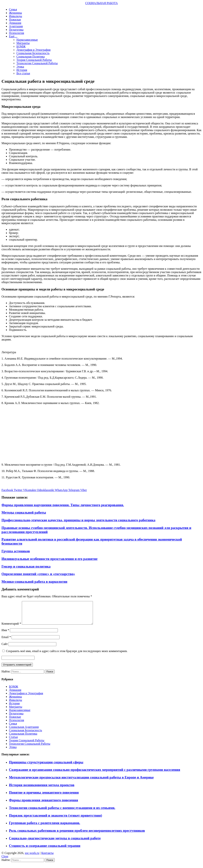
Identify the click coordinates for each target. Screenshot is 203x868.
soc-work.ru (32, 857)
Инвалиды (15, 16)
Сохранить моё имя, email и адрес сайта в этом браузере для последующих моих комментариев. (67, 656)
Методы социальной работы (24, 512)
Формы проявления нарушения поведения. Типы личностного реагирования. (63, 505)
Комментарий (11, 628)
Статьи (13, 741)
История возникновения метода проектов (42, 789)
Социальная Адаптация (24, 731)
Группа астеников (16, 551)
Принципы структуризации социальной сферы (46, 767)
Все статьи (23, 73)
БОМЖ (21, 46)
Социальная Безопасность (33, 53)
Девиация (15, 23)
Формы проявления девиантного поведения (43, 805)
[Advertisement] (101, 434)
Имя (5, 635)
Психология (17, 33)
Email (6, 642)
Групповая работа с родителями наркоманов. (45, 827)
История (22, 70)
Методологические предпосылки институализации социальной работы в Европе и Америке (81, 782)
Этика (20, 67)
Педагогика (16, 30)
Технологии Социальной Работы (37, 63)
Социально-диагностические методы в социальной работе (55, 843)
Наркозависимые (27, 40)
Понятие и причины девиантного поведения (44, 797)
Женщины (15, 13)
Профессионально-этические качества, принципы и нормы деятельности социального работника (78, 520)
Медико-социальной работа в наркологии (34, 582)
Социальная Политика (31, 57)
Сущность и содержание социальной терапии (45, 850)
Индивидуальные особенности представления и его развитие (50, 559)
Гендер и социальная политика (26, 566)
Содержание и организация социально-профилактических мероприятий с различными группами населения (95, 774)
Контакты (47, 857)
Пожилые (15, 20)
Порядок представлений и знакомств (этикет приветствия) (56, 820)
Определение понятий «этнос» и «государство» (38, 574)
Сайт (5, 648)
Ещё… (13, 36)
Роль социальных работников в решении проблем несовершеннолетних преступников (77, 835)
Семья (13, 9)
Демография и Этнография (33, 50)
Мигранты (23, 43)
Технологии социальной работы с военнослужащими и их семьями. (62, 812)
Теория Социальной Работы (34, 60)
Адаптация (16, 26)
